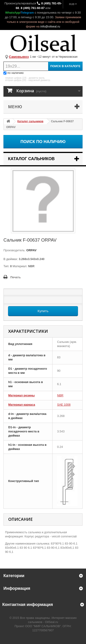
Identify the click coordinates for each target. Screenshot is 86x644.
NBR (60, 395)
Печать (15, 277)
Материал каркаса (22, 405)
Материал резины (21, 395)
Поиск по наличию (43, 142)
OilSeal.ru (51, 622)
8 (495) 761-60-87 (33, 8)
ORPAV (31, 250)
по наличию (14, 73)
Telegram (27, 13)
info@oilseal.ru (50, 26)
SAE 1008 (64, 405)
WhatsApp (13, 13)
